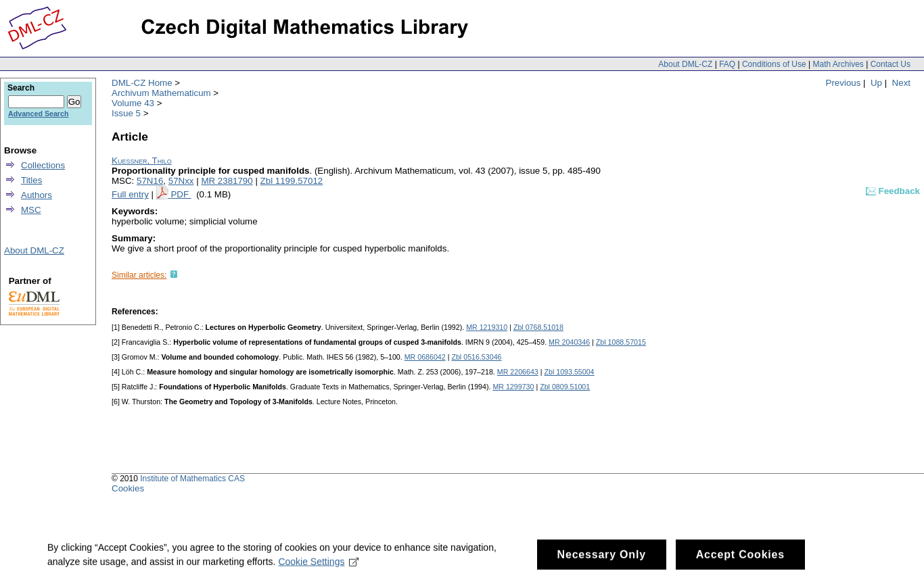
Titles (31, 180)
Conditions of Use (774, 64)
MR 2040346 (569, 342)
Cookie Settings (318, 567)
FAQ (727, 64)
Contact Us (891, 64)
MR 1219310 (487, 327)
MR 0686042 (425, 357)
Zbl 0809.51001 (565, 387)
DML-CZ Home (142, 83)
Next (901, 83)
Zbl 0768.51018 (538, 327)
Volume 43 (133, 103)
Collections (43, 165)
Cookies (128, 488)
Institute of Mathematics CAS (192, 479)
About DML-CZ (685, 64)
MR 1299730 (513, 387)
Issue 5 (126, 113)
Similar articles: (139, 275)
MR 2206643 (518, 372)
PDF (181, 194)
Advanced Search (38, 114)
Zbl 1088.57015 (621, 342)
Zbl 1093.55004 (569, 372)
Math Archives (838, 64)
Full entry (130, 194)
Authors (37, 195)
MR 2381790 (227, 181)
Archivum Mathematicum (161, 93)
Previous (844, 83)
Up (876, 83)
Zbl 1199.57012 (292, 181)
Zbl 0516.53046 (476, 357)
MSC (31, 210)
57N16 (150, 181)
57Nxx (181, 181)
